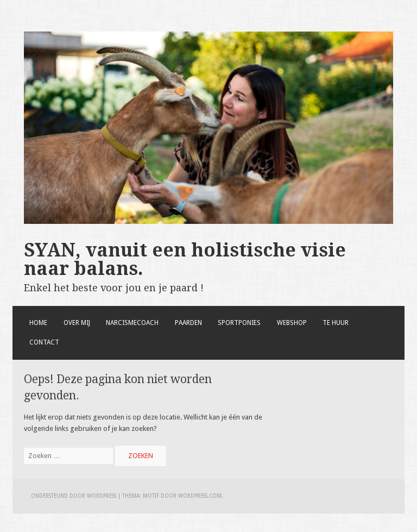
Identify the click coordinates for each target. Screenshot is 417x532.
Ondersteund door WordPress (74, 496)
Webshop (292, 323)
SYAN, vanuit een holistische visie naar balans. (185, 259)
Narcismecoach (132, 323)
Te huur (336, 323)
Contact (44, 342)
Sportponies (239, 323)
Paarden (188, 323)
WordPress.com (200, 496)
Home (38, 323)
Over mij (77, 323)
